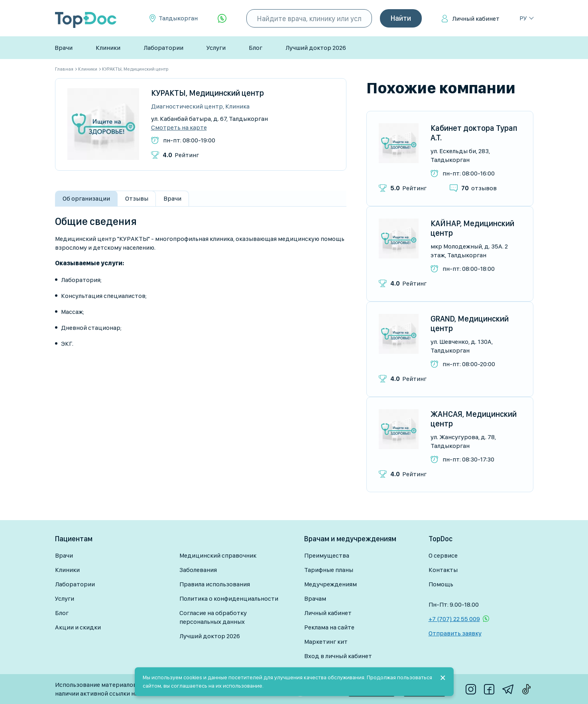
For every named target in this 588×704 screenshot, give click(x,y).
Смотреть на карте (179, 128)
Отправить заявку (455, 633)
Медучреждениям (330, 584)
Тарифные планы (329, 570)
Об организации (86, 198)
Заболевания (198, 570)
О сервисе (443, 555)
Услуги (216, 48)
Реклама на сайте (329, 627)
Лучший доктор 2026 (316, 48)
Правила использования (215, 584)
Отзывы (137, 198)
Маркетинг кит (326, 642)
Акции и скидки (78, 627)
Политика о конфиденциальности (229, 598)
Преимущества (327, 555)
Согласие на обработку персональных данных (213, 617)
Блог (256, 48)
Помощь (441, 584)
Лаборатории (163, 48)
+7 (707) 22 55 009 (454, 619)
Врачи (64, 48)
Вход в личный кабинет (338, 656)
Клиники (108, 48)
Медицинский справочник (218, 555)
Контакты (443, 570)
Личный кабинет (476, 19)
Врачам (315, 598)
